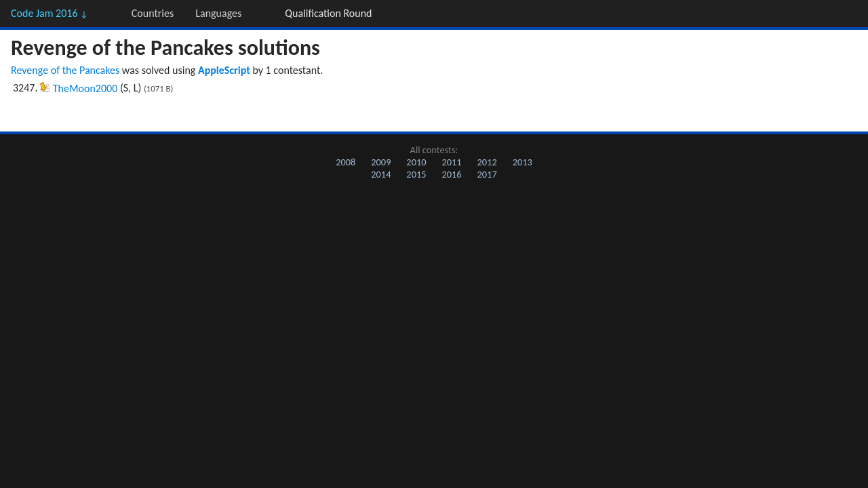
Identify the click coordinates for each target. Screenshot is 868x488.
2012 (487, 162)
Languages (218, 13)
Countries (153, 13)
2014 (381, 174)
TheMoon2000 (85, 88)
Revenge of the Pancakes (65, 70)
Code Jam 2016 (50, 13)
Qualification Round (328, 13)
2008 (346, 162)
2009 (381, 162)
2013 (522, 162)
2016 (451, 174)
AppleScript (224, 70)
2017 (487, 174)
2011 (451, 162)
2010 (416, 162)
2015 (416, 174)
